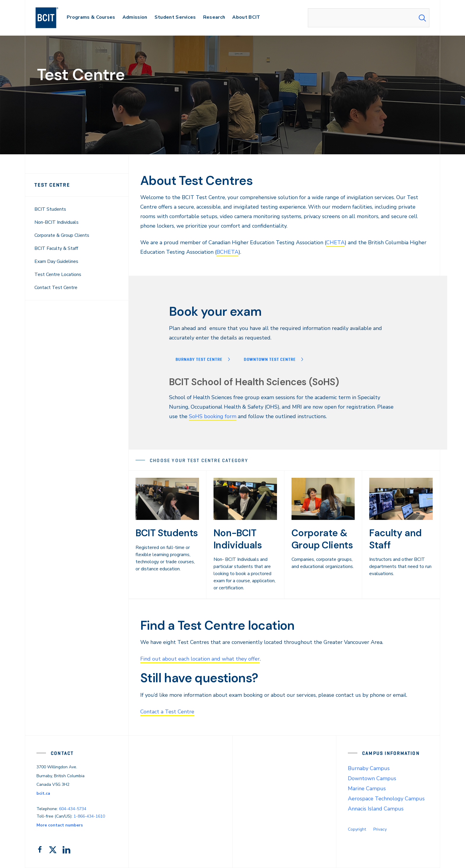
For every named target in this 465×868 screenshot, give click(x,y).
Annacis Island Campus (376, 809)
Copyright (357, 829)
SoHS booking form (213, 416)
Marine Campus (367, 788)
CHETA (335, 242)
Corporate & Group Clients (62, 235)
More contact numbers (60, 825)
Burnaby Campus (369, 768)
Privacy (380, 829)
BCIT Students (50, 209)
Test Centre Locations (58, 274)
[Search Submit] (422, 18)
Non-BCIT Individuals (56, 222)
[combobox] (369, 18)
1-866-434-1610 (89, 816)
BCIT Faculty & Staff (56, 248)
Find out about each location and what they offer (200, 659)
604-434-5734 (73, 809)
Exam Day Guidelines (56, 261)
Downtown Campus (372, 778)
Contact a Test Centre (167, 712)
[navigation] (53, 18)
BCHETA (227, 252)
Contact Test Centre (56, 288)
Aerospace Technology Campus (386, 799)
